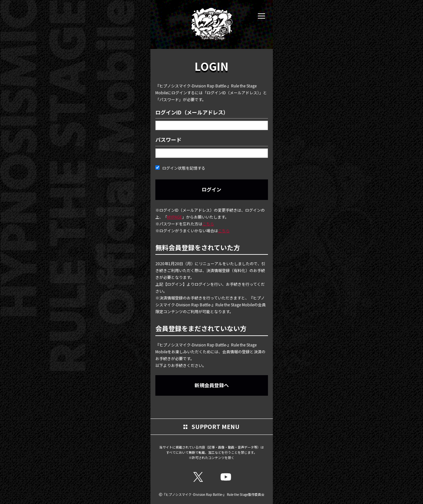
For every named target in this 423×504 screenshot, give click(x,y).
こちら (208, 224)
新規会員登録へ (212, 385)
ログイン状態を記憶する (180, 168)
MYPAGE (175, 217)
